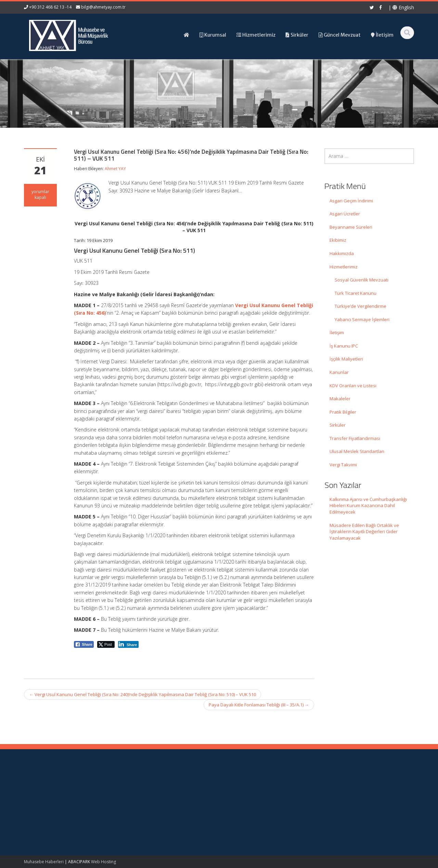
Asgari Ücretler (345, 214)
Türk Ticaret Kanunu (356, 293)
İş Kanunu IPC (344, 346)
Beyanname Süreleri (351, 227)
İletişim (337, 332)
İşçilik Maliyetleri (346, 359)
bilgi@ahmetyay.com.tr (103, 7)
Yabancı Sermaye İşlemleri (362, 319)
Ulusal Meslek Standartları (357, 451)
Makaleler (340, 399)
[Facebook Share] (84, 644)
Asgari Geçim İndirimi (351, 201)
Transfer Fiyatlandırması (355, 438)
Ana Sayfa (243, 787)
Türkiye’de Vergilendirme (360, 306)
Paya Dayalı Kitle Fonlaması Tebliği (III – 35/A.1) (259, 705)
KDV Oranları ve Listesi (353, 386)
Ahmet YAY (115, 169)
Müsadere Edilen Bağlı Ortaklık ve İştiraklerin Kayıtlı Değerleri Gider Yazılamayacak (364, 532)
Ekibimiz (338, 240)
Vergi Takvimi (343, 465)
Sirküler (338, 425)
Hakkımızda (342, 253)
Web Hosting (104, 862)
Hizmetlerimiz (344, 267)
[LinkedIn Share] (128, 644)
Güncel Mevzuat (250, 806)
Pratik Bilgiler (343, 412)
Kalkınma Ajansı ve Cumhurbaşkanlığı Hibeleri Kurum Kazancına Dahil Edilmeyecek (368, 506)
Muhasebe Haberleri (44, 862)
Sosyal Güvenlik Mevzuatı (362, 280)
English (403, 7)
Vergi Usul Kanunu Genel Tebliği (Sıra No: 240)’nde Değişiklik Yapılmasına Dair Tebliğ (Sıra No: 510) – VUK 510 (143, 694)
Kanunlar (339, 372)
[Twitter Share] (106, 644)
